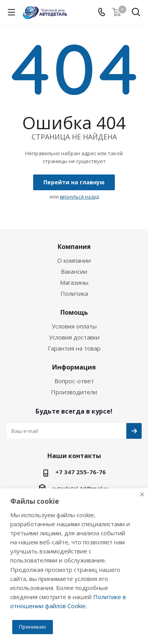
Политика (74, 293)
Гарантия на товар (74, 348)
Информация (74, 367)
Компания (74, 247)
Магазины (74, 282)
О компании (74, 260)
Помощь (74, 312)
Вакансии (74, 271)
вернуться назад (79, 197)
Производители (74, 392)
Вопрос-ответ (74, 381)
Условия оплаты (74, 326)
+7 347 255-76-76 (81, 472)
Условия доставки (74, 337)
